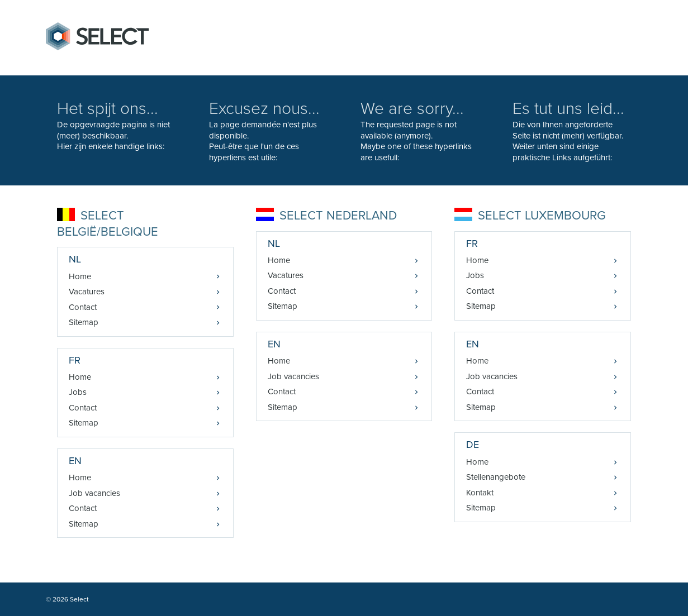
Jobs (78, 392)
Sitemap (84, 322)
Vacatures (87, 292)
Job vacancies (94, 493)
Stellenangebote (496, 477)
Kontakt (480, 493)
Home (80, 276)
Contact (83, 307)
